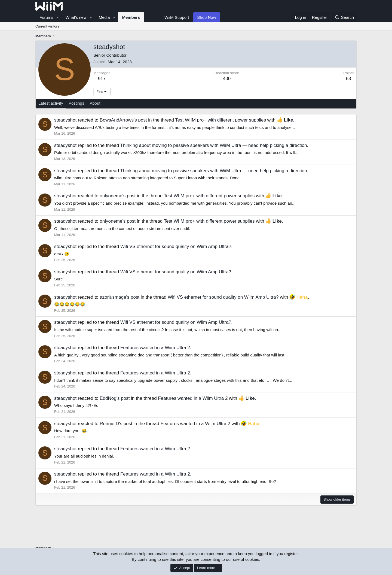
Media (104, 17)
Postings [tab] (76, 103)
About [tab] (95, 103)
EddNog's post (115, 398)
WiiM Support (177, 17)
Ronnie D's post (116, 424)
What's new (76, 17)
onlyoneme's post (118, 196)
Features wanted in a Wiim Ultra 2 (155, 348)
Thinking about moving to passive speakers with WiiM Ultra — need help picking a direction (214, 145)
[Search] (344, 17)
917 (102, 79)
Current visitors (47, 26)
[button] (58, 17)
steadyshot (65, 120)
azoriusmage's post (120, 297)
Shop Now (206, 17)
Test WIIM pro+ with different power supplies (220, 120)
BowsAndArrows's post (123, 120)
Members (131, 17)
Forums (46, 17)
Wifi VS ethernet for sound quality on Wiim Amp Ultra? (176, 246)
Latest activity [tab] (51, 103)
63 (349, 79)
